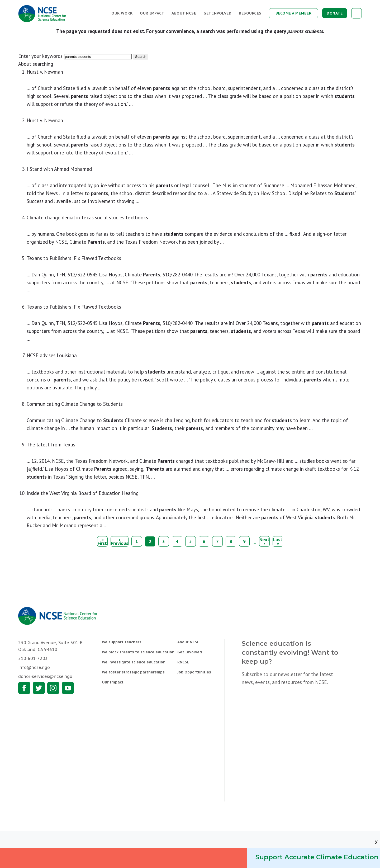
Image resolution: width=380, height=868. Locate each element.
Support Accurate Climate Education (317, 857)
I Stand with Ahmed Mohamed (59, 169)
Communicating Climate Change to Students (75, 404)
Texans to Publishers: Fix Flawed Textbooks (74, 258)
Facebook (24, 688)
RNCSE (183, 662)
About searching (36, 64)
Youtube (68, 688)
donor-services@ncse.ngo (45, 676)
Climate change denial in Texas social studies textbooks (87, 218)
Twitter (39, 688)
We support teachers (122, 642)
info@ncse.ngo (34, 667)
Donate (335, 13)
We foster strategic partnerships (133, 672)
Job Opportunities (194, 672)
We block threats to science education (138, 652)
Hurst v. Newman (45, 72)
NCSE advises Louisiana (52, 355)
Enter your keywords (40, 56)
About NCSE (184, 13)
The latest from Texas (51, 445)
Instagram (53, 688)
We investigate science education (134, 662)
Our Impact (152, 13)
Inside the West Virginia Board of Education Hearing (83, 493)
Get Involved (217, 13)
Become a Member (294, 13)
